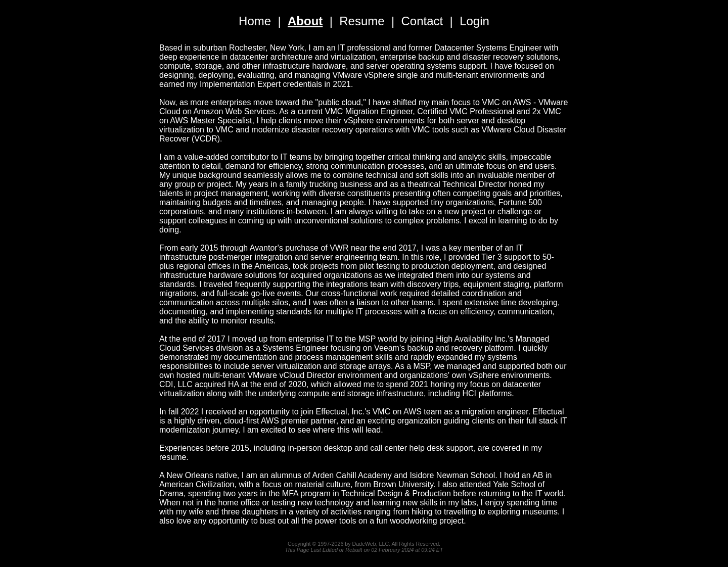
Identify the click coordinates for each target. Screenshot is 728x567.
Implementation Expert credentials (261, 84)
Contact (422, 21)
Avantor (264, 248)
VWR (339, 248)
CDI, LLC (176, 384)
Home (255, 21)
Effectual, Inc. (340, 412)
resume (173, 457)
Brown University (403, 484)
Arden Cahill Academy (352, 475)
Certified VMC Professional (466, 111)
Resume (362, 21)
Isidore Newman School (452, 475)
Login (474, 21)
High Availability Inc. (472, 339)
